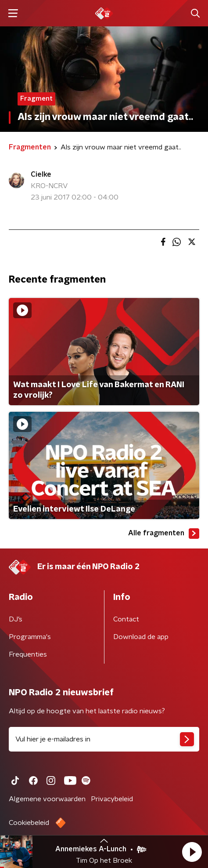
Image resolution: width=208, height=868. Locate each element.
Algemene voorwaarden (47, 799)
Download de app (141, 637)
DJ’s (16, 619)
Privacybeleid (112, 799)
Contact (126, 619)
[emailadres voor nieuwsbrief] (104, 739)
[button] (192, 852)
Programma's (30, 637)
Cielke (41, 174)
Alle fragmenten (164, 534)
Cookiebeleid (29, 823)
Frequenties (28, 654)
